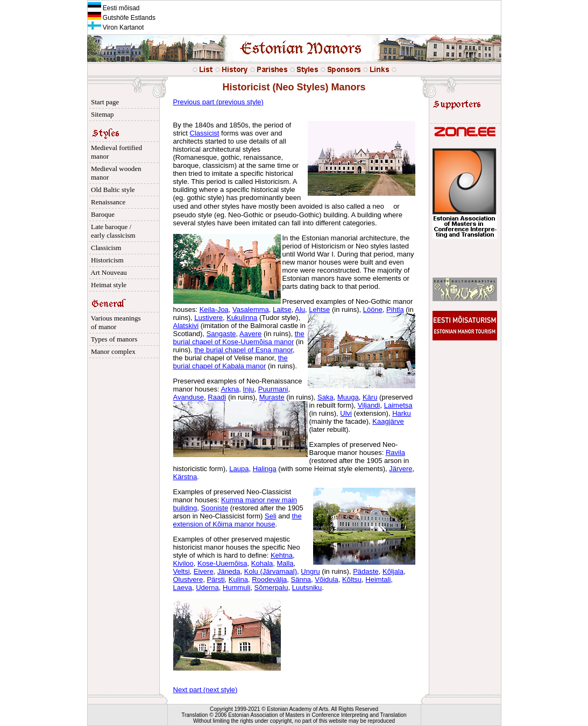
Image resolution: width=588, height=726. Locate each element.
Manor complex (112, 351)
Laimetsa (398, 405)
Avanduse (189, 397)
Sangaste (221, 334)
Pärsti (215, 579)
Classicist (205, 133)
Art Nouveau (107, 272)
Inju (249, 389)
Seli (271, 516)
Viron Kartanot (116, 27)
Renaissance (107, 202)
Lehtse (319, 309)
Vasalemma (251, 309)
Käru (370, 397)
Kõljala (393, 571)
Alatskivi (186, 326)
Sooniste (215, 508)
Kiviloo (183, 563)
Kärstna (185, 477)
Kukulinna (242, 318)
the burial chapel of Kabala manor (231, 362)
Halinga (265, 469)
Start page (104, 102)
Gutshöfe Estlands (122, 18)
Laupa (239, 469)
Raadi (217, 397)
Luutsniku (307, 588)
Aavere (250, 334)
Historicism (106, 260)
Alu (300, 309)
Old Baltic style (111, 190)
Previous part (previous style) (218, 102)
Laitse (282, 309)
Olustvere (188, 579)
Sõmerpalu (271, 588)
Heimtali (378, 579)
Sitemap (101, 114)
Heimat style (107, 285)
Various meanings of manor (114, 322)
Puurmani (273, 389)
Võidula (326, 579)
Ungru (310, 571)
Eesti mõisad (114, 8)
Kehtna (282, 555)
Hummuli (236, 588)
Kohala (262, 563)
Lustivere (208, 318)
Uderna (207, 588)
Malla (285, 563)
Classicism (105, 248)
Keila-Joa (214, 309)
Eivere (204, 571)
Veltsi (182, 571)
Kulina (238, 579)
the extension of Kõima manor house (238, 520)
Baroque (101, 214)
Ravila (395, 453)
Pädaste (366, 571)
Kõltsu (352, 579)
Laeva (183, 588)
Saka (325, 397)
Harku (402, 413)
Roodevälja (269, 579)
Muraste (272, 397)
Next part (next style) (206, 690)
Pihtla (395, 309)
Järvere (401, 469)
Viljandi (369, 405)
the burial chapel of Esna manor (243, 350)
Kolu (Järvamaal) (271, 571)
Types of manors (113, 339)
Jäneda (229, 571)
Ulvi (346, 413)
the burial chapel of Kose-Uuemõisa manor (239, 338)
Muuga (348, 397)
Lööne (373, 309)
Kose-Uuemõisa (222, 563)
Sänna (301, 579)
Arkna (230, 389)
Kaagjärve (388, 421)
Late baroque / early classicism (112, 231)
